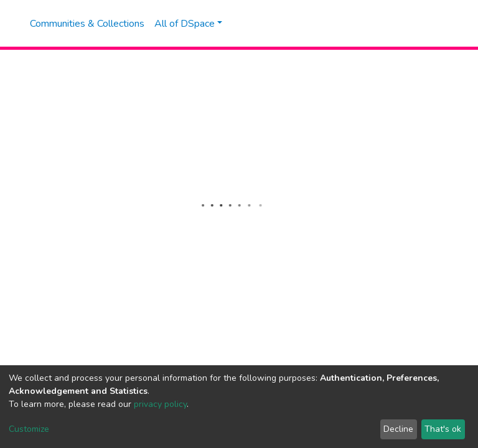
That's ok (443, 429)
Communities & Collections (87, 24)
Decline (398, 429)
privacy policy (160, 404)
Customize (29, 429)
